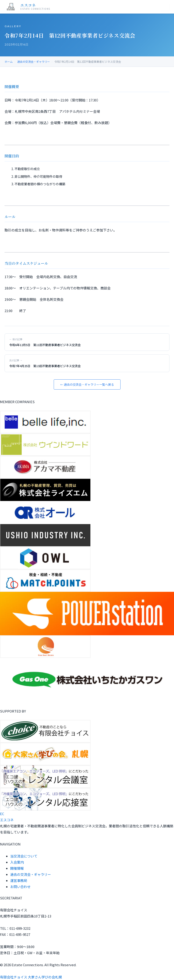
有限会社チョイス (14, 977)
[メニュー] (165, 7)
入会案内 (17, 862)
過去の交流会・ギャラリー (34, 61)
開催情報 (17, 868)
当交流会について (24, 856)
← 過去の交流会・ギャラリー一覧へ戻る (87, 384)
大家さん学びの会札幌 (45, 977)
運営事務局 (19, 880)
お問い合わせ (20, 887)
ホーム (9, 61)
